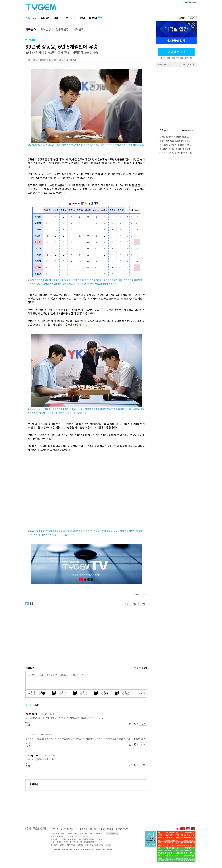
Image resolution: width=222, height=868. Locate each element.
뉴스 (28, 18)
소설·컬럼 (46, 18)
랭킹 (56, 18)
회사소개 (55, 829)
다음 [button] (135, 604)
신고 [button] (143, 724)
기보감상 (46, 29)
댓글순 (191, 130)
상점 (73, 18)
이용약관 (93, 829)
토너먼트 (93, 18)
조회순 (185, 130)
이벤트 (82, 18)
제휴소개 (74, 829)
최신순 (28, 705)
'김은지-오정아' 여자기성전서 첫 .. (175, 145)
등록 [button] (141, 694)
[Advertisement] (86, 632)
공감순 (37, 705)
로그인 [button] (192, 18)
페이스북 (176, 95)
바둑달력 (79, 29)
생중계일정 (62, 29)
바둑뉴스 (31, 29)
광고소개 (64, 829)
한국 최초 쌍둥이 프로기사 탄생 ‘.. (175, 141)
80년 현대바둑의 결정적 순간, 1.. (174, 137)
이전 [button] (126, 604)
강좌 (35, 18)
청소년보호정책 (122, 829)
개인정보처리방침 (106, 829)
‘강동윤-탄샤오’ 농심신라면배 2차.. (175, 149)
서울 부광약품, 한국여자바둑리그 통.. (176, 153)
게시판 (65, 18)
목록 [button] (143, 604)
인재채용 (83, 829)
